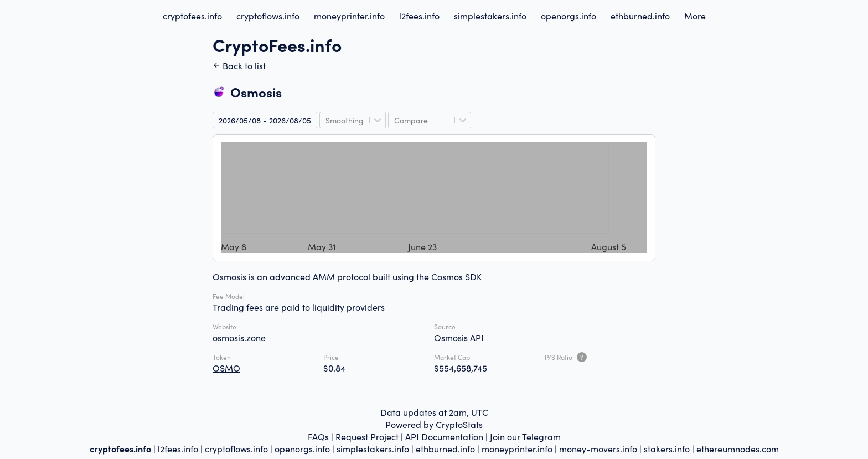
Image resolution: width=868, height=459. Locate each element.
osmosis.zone (239, 337)
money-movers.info (598, 448)
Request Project (367, 436)
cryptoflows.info (268, 16)
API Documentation (444, 436)
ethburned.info (640, 16)
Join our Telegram (525, 436)
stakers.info (667, 448)
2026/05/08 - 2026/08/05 (265, 120)
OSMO (226, 368)
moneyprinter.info (349, 16)
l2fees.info (419, 16)
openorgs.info (569, 16)
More (695, 16)
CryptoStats (459, 424)
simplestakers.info (490, 16)
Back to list (239, 65)
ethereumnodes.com (738, 448)
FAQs (318, 436)
